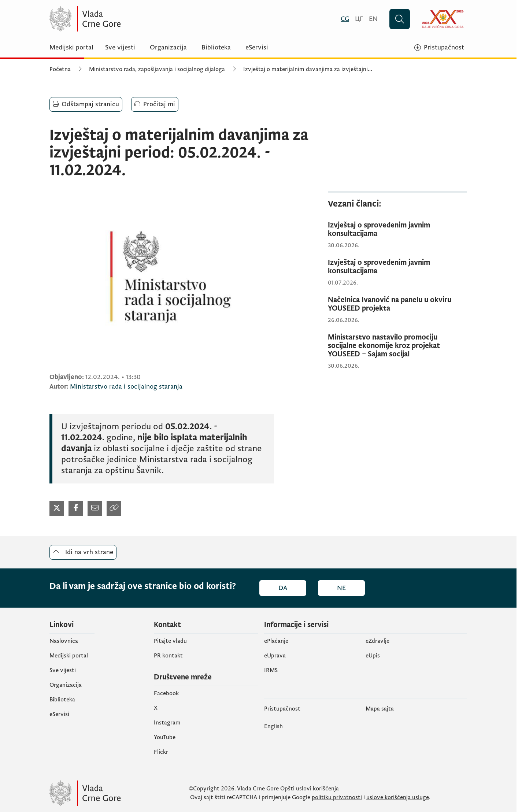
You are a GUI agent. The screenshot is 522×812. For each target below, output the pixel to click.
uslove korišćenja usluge (398, 797)
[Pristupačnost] (439, 48)
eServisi (257, 48)
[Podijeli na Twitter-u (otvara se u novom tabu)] (57, 508)
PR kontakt (168, 656)
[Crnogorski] (345, 19)
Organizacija (168, 48)
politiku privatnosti (337, 797)
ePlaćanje (276, 641)
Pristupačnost (282, 709)
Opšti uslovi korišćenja (310, 789)
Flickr (161, 752)
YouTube (165, 737)
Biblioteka (216, 48)
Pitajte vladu (170, 641)
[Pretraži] (400, 19)
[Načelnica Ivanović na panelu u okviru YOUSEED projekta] (397, 304)
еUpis (373, 656)
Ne (341, 588)
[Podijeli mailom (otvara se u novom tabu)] (95, 508)
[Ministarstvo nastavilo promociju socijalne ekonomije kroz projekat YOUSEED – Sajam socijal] (397, 346)
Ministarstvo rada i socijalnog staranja (126, 387)
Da (283, 588)
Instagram (167, 723)
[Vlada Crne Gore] (121, 19)
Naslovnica (64, 641)
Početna (60, 69)
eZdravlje (377, 641)
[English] (373, 19)
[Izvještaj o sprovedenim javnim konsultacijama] (397, 230)
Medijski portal (71, 48)
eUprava (275, 656)
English (273, 726)
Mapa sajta (380, 709)
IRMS (271, 670)
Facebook (166, 693)
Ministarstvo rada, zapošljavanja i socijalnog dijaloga (157, 69)
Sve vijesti (120, 48)
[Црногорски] (359, 19)
